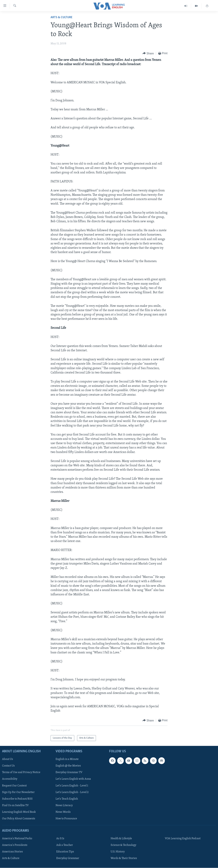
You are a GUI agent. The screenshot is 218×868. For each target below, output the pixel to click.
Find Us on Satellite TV (15, 805)
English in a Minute (67, 759)
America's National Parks (17, 839)
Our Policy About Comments (19, 819)
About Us (8, 759)
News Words (63, 812)
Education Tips (65, 852)
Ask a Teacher (65, 845)
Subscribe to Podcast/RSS (17, 799)
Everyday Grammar (68, 858)
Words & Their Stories (124, 858)
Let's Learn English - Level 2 (72, 792)
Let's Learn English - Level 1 (72, 786)
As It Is (60, 839)
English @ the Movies (68, 766)
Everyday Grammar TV (69, 773)
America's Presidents (15, 845)
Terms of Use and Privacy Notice (21, 773)
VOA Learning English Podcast (183, 839)
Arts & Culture (61, 17)
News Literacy (64, 805)
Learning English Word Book (19, 812)
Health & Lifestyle (121, 839)
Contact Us (8, 766)
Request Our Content (14, 786)
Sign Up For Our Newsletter (18, 792)
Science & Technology (123, 845)
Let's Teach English (67, 799)
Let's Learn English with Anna (73, 779)
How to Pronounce (66, 819)
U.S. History (118, 852)
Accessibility (10, 779)
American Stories (12, 852)
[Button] (148, 53)
